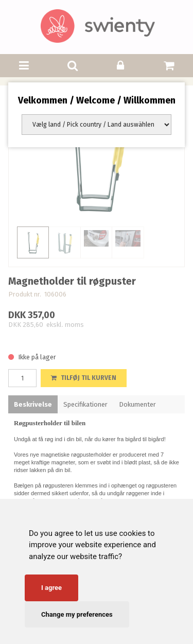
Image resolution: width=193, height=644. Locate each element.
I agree (51, 588)
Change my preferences (77, 614)
